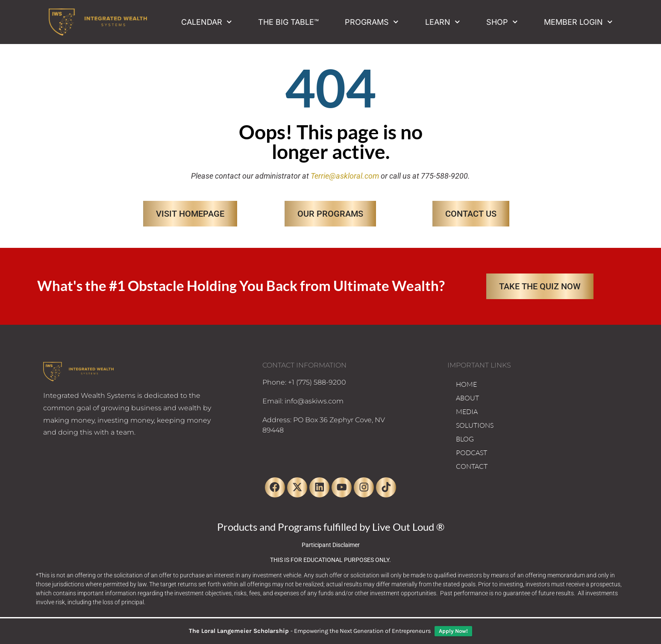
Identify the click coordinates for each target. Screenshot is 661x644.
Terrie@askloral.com (345, 176)
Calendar (207, 22)
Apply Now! (453, 631)
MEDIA (467, 412)
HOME (466, 384)
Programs (372, 22)
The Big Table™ (288, 22)
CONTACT (472, 466)
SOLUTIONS (475, 425)
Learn (443, 22)
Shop (502, 22)
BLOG (465, 439)
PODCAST (472, 453)
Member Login (578, 22)
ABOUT (467, 398)
